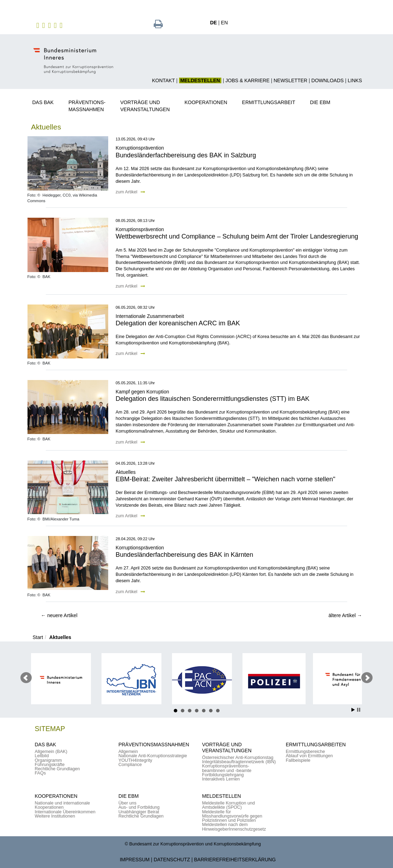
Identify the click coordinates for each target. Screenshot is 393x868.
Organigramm (48, 760)
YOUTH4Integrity (135, 760)
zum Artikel (130, 192)
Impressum (135, 860)
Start (38, 637)
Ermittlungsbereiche (305, 752)
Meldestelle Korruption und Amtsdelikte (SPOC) (228, 805)
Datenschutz (172, 860)
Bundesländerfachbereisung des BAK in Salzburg (186, 155)
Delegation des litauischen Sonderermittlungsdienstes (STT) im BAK (213, 399)
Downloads (327, 80)
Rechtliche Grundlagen (57, 769)
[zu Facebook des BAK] (39, 25)
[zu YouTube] (56, 25)
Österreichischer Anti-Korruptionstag (238, 758)
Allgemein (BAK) (51, 752)
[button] (46, 101)
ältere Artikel (345, 615)
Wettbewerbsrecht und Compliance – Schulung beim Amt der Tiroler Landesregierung (237, 236)
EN (224, 23)
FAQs (41, 773)
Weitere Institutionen (55, 816)
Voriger (26, 678)
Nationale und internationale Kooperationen (63, 805)
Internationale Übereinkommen (65, 812)
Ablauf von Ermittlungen (309, 756)
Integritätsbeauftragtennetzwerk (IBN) (239, 762)
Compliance (130, 765)
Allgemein (128, 752)
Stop (359, 710)
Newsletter (290, 80)
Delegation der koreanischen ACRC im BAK (178, 323)
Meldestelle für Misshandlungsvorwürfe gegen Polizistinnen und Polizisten (232, 816)
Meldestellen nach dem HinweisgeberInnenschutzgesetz (234, 827)
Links (355, 80)
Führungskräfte (50, 765)
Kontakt (163, 80)
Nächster (367, 678)
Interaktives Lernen (221, 779)
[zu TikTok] (62, 25)
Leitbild (42, 756)
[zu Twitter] (50, 25)
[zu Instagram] (45, 25)
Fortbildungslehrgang (223, 775)
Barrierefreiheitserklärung (235, 860)
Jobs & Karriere (248, 80)
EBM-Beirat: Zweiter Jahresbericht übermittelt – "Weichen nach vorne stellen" (225, 479)
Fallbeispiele (298, 760)
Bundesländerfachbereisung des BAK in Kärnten (184, 555)
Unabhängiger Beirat (139, 812)
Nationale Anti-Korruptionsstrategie (153, 756)
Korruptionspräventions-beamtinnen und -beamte (227, 768)
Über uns (127, 803)
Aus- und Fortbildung (139, 807)
